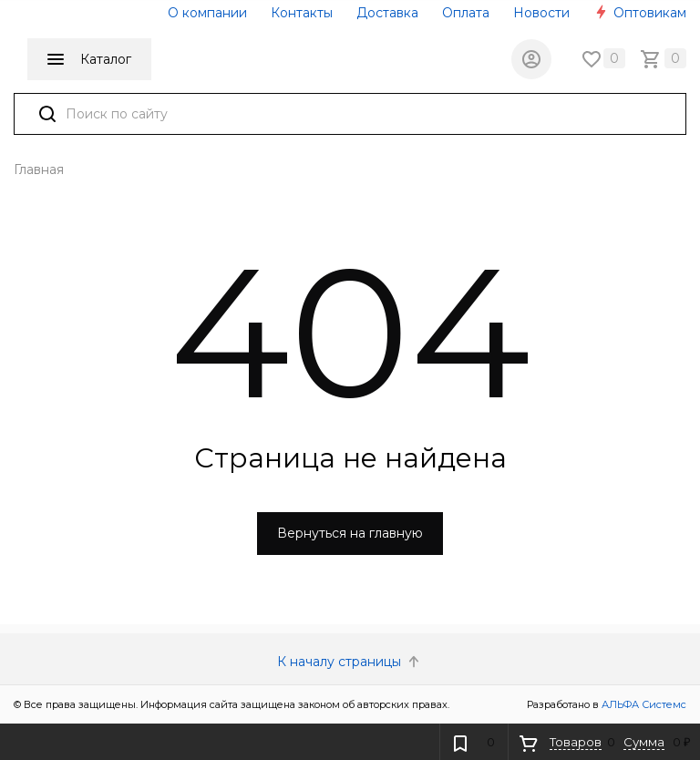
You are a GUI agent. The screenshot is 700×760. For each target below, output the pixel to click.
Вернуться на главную (350, 533)
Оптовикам (640, 13)
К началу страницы (350, 662)
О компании (207, 13)
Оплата (466, 13)
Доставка (387, 13)
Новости (541, 13)
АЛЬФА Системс (643, 704)
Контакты (302, 13)
